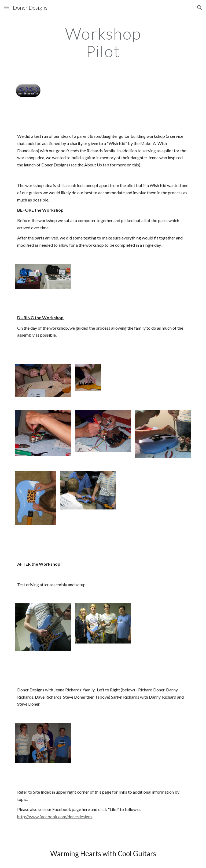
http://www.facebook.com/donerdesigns (55, 816)
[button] (6, 7)
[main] (103, 42)
